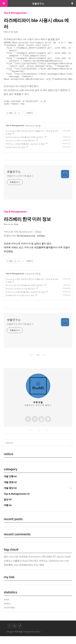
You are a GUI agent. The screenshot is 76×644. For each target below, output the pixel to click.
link (47, 438)
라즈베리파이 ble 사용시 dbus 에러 (20, 303)
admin (31, 438)
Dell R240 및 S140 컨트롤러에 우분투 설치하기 (25, 145)
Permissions (35, 564)
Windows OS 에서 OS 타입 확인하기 (20, 148)
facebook (35, 427)
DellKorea (54, 569)
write (39, 438)
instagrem (48, 427)
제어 (6, 564)
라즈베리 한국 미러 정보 (15, 155)
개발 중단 (10, 496)
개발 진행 (10, 484)
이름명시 (17, 569)
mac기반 (14, 564)
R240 (25, 569)
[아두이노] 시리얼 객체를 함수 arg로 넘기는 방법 (25, 152)
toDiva (38, 639)
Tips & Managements (15, 13)
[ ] (38, 363)
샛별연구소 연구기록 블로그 (20, 184)
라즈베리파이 (26, 573)
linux (36, 573)
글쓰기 (20, 634)
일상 (8, 507)
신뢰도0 (8, 569)
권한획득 (8, 573)
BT (54, 564)
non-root (64, 569)
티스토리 (9, 634)
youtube (41, 427)
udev (16, 573)
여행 (8, 513)
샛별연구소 (38, 4)
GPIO (31, 569)
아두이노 (44, 569)
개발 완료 (10, 490)
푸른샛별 (18, 639)
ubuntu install (64, 564)
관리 (14, 634)
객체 (42, 573)
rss (28, 427)
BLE (36, 569)
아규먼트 (23, 564)
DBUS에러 (47, 564)
